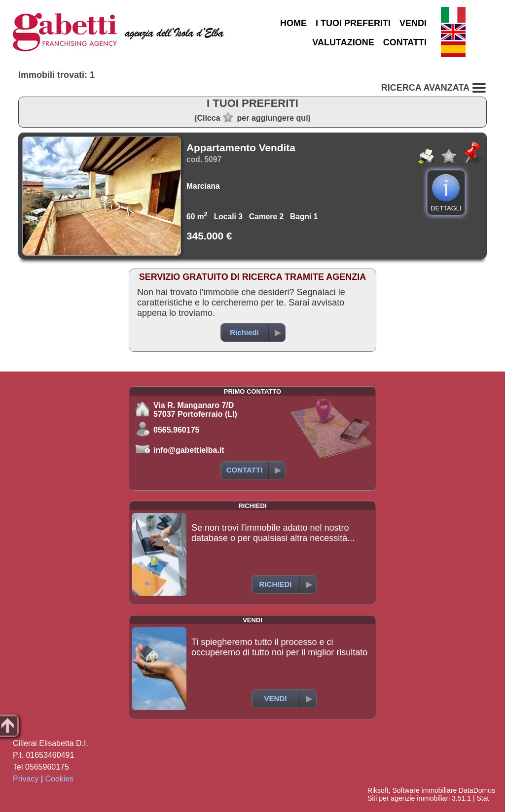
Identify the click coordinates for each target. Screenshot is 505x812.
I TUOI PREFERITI (353, 23)
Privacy (26, 779)
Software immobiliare (424, 790)
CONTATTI (405, 42)
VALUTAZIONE (343, 42)
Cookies (60, 779)
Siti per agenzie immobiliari (409, 798)
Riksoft (378, 790)
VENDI (413, 23)
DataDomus (477, 790)
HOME (293, 23)
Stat (483, 798)
